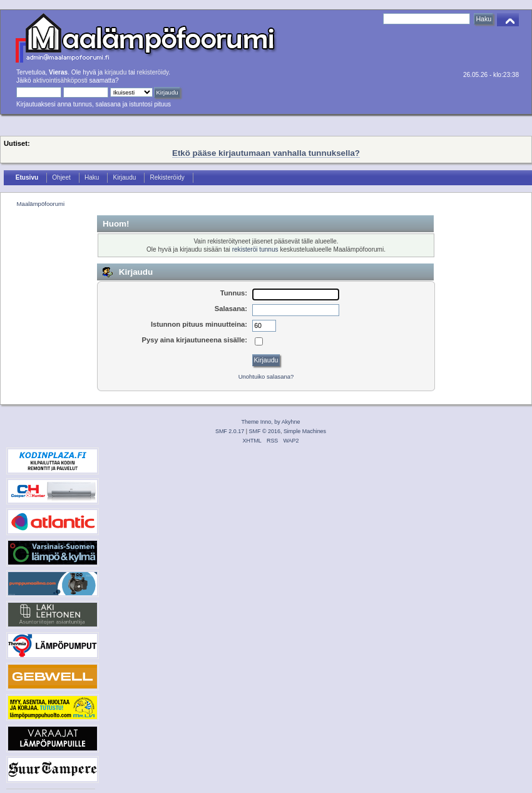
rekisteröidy (153, 72)
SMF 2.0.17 (230, 431)
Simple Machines (305, 431)
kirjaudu (115, 72)
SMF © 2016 (265, 431)
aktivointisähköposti (60, 80)
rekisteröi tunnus (255, 249)
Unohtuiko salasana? (266, 376)
